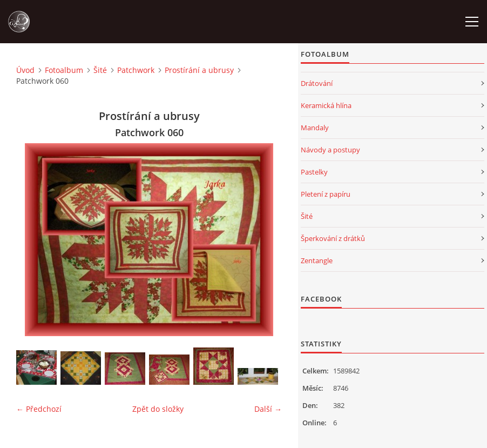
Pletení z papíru (326, 194)
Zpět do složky (158, 409)
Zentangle (317, 260)
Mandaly (315, 128)
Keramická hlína (326, 105)
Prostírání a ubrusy (199, 70)
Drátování (317, 83)
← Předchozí (39, 409)
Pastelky (314, 172)
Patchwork (136, 70)
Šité (100, 70)
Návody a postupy (330, 150)
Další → (268, 409)
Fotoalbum (64, 70)
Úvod (25, 70)
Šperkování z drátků (333, 238)
